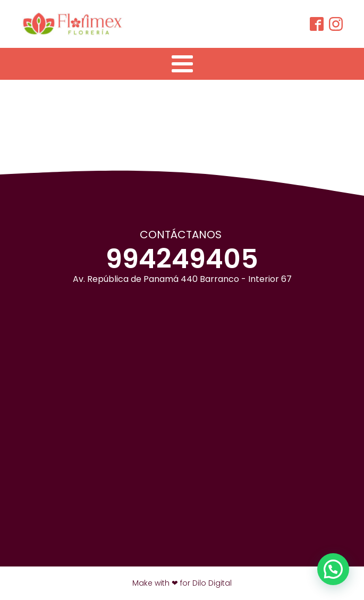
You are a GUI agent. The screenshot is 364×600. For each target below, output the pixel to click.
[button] (333, 569)
